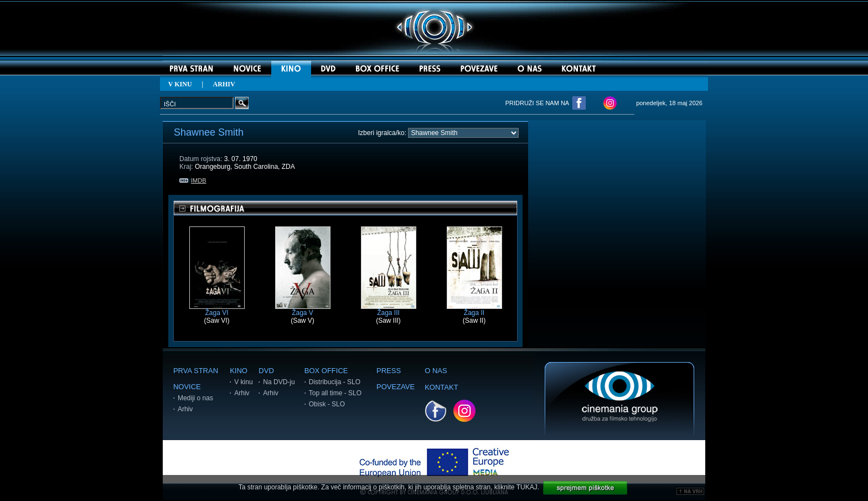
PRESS (389, 371)
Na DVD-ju (279, 382)
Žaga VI (217, 310)
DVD (266, 371)
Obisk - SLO (327, 404)
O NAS (436, 371)
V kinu (243, 382)
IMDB (193, 180)
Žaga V (303, 310)
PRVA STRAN (196, 371)
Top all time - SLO (335, 393)
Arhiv (185, 409)
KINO (239, 371)
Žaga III (389, 310)
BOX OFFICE (326, 371)
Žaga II (474, 310)
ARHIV (224, 84)
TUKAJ (527, 487)
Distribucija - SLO (335, 382)
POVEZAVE (396, 387)
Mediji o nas (195, 398)
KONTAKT (441, 387)
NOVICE (187, 387)
